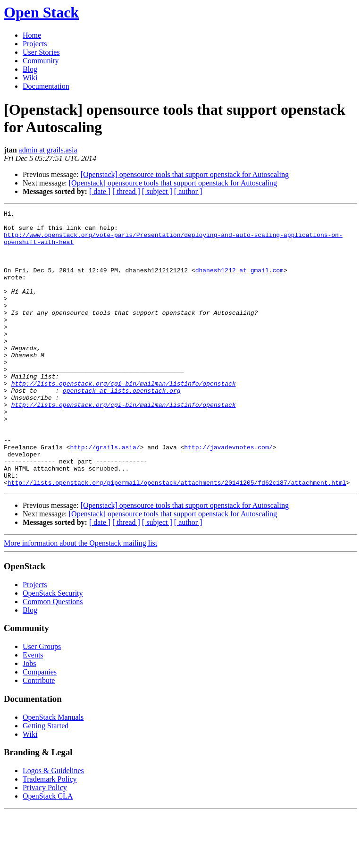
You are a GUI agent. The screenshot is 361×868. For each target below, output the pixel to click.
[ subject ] (157, 191)
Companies (40, 727)
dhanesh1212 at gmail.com (239, 283)
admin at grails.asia (48, 150)
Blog (30, 69)
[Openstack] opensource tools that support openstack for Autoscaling (185, 174)
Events (33, 710)
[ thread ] (126, 191)
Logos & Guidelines (53, 826)
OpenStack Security (53, 648)
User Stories (41, 52)
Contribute (39, 736)
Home (32, 35)
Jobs (29, 719)
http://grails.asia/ (105, 495)
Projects (35, 44)
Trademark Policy (50, 834)
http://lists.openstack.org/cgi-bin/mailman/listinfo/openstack (124, 419)
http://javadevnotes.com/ (228, 495)
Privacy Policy (45, 843)
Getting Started (46, 781)
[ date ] (100, 191)
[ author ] (188, 191)
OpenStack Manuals (53, 772)
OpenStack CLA (48, 851)
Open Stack (41, 12)
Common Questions (53, 657)
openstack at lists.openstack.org (122, 427)
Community (41, 61)
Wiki (30, 78)
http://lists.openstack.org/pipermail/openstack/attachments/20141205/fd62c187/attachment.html (177, 538)
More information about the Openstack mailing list (80, 598)
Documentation (46, 86)
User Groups (42, 702)
